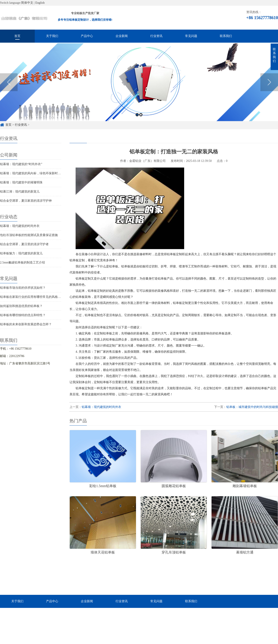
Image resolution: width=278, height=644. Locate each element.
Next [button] (269, 89)
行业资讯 (156, 36)
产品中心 (87, 36)
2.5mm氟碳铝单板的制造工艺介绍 (22, 262)
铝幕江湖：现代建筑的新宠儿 (20, 192)
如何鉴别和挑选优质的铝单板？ (21, 306)
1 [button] (137, 121)
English (40, 3)
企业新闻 (122, 36)
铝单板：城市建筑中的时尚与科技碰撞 (252, 407)
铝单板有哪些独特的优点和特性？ (23, 315)
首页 (17, 36)
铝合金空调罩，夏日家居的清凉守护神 (26, 201)
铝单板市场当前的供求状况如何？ (23, 288)
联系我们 (226, 36)
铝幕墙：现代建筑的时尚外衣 (20, 226)
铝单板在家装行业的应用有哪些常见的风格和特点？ (35, 297)
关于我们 (52, 36)
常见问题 (191, 36)
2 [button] (141, 121)
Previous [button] (9, 89)
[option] (139, 89)
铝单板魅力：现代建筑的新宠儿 (21, 253)
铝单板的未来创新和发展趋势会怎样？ (26, 324)
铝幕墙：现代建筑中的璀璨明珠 (21, 182)
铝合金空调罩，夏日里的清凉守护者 (24, 244)
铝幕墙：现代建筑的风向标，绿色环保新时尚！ (32, 173)
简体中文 (27, 3)
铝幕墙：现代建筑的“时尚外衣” (21, 164)
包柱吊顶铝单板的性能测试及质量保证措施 (29, 235)
